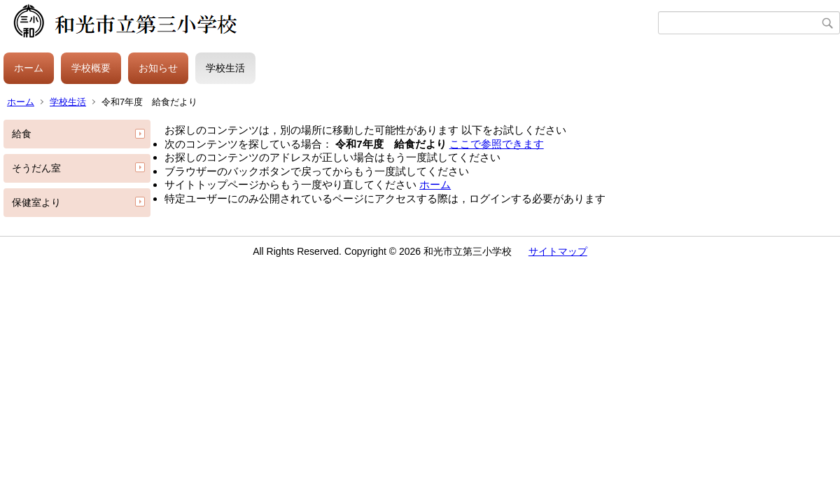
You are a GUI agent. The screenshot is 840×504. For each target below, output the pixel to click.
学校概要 (91, 68)
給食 (22, 134)
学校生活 (225, 68)
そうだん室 (36, 168)
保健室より (36, 202)
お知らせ (158, 68)
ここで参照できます (497, 144)
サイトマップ (558, 251)
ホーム (29, 68)
